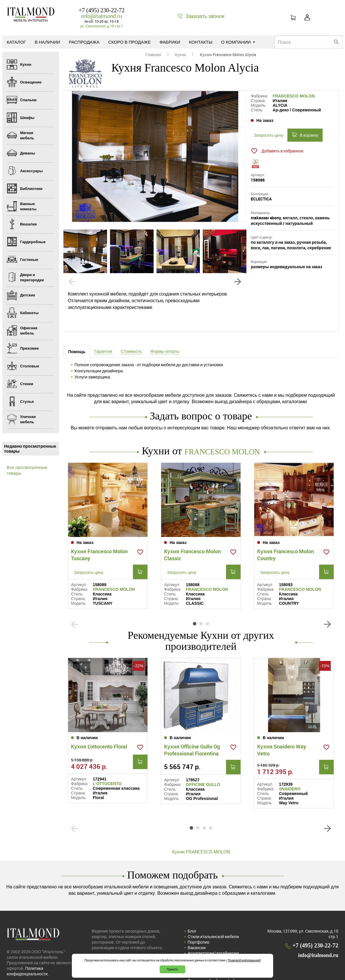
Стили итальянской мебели (213, 916)
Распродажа (84, 42)
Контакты (201, 42)
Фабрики (170, 42)
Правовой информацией (244, 960)
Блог (192, 910)
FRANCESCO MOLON (294, 96)
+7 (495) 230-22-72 (102, 10)
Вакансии (197, 927)
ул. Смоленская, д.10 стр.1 (102, 26)
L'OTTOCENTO (107, 763)
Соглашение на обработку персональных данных (212, 952)
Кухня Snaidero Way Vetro (282, 729)
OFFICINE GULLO (203, 764)
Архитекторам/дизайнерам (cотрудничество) (213, 935)
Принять (172, 969)
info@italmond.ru (102, 16)
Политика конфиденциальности (218, 943)
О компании (238, 42)
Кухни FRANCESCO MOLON (201, 831)
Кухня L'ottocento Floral (99, 726)
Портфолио (199, 921)
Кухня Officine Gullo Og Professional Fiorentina (192, 729)
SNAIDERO (290, 768)
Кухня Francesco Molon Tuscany (99, 544)
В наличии (47, 42)
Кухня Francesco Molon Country (286, 544)
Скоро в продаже (129, 42)
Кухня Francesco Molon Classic (192, 544)
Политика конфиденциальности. (28, 950)
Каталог (16, 42)
